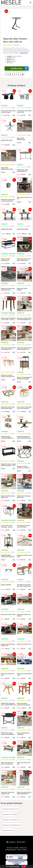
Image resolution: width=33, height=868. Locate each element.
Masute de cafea (9, 830)
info (14, 115)
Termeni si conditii (13, 848)
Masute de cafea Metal (11, 820)
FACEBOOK (11, 842)
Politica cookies (22, 850)
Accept (24, 866)
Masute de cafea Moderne (12, 825)
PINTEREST (21, 842)
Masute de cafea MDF (10, 814)
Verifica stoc (19, 68)
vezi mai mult (24, 53)
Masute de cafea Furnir (11, 809)
